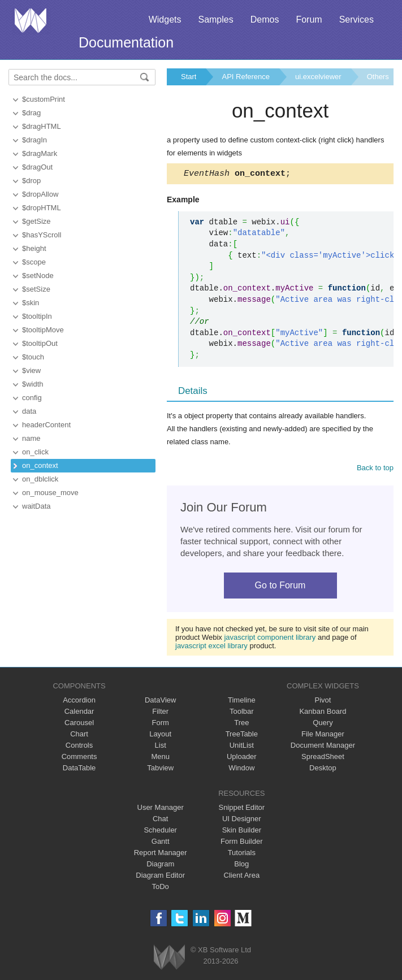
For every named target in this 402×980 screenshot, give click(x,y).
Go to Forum (280, 587)
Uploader (242, 758)
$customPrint (44, 99)
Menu (160, 758)
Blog (241, 866)
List (161, 747)
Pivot (323, 702)
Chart (79, 736)
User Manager (161, 809)
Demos (265, 19)
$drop (31, 181)
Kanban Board (323, 713)
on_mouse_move (50, 493)
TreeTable (242, 736)
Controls (79, 747)
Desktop (323, 769)
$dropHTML (42, 208)
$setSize (36, 289)
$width (33, 384)
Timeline (242, 702)
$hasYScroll (42, 235)
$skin (31, 303)
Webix (169, 959)
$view (31, 370)
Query (323, 724)
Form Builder (241, 843)
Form (161, 724)
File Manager (323, 736)
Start (189, 77)
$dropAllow (40, 194)
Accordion (79, 702)
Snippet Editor (241, 809)
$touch (33, 357)
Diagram (160, 866)
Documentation (126, 42)
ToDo (161, 888)
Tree (241, 724)
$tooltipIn (37, 316)
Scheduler (160, 832)
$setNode (38, 276)
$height (34, 248)
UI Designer (242, 820)
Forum (309, 19)
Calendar (79, 713)
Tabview (160, 769)
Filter (160, 713)
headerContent (46, 425)
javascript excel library (211, 647)
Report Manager (161, 854)
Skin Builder (242, 832)
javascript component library (270, 639)
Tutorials (242, 854)
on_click (35, 452)
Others (378, 77)
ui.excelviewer (318, 77)
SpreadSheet (323, 758)
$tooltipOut (40, 343)
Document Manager (323, 747)
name (31, 438)
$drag (31, 113)
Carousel (79, 724)
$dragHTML (42, 126)
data (29, 411)
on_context (40, 465)
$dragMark (40, 153)
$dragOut (37, 167)
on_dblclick (40, 479)
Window (241, 769)
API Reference (246, 77)
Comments (79, 758)
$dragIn (34, 140)
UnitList (242, 747)
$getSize (36, 221)
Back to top (375, 469)
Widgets (165, 19)
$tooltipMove (43, 330)
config (32, 398)
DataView (160, 702)
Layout (160, 736)
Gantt (161, 843)
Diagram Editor (160, 877)
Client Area (242, 877)
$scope (34, 262)
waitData (36, 506)
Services (356, 19)
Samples (215, 19)
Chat (160, 820)
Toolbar (242, 713)
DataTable (79, 769)
